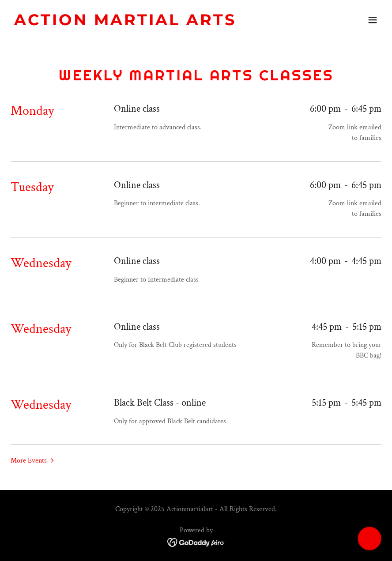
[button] (373, 20)
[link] (125, 23)
